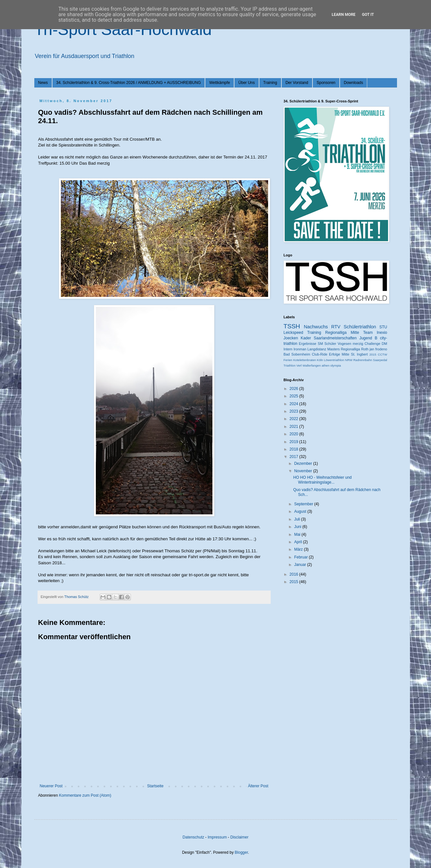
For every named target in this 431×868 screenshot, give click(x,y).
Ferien (288, 360)
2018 (294, 449)
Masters (334, 349)
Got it (368, 15)
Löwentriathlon (334, 360)
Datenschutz (193, 837)
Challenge (373, 344)
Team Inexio (375, 333)
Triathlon (290, 365)
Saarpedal (380, 360)
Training (270, 83)
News (43, 83)
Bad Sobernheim (297, 354)
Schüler (330, 344)
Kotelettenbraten (304, 360)
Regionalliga (350, 349)
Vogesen (345, 344)
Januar (301, 565)
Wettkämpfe (220, 83)
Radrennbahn (363, 360)
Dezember (304, 463)
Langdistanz (317, 349)
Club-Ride (320, 354)
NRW (349, 360)
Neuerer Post (51, 786)
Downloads (353, 83)
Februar (301, 557)
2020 (294, 434)
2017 (294, 457)
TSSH (292, 326)
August (301, 511)
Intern (288, 349)
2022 (294, 419)
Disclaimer (239, 837)
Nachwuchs (316, 327)
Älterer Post (258, 786)
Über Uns (247, 83)
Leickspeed (294, 333)
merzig (358, 344)
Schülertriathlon (360, 327)
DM (385, 344)
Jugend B (369, 338)
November (304, 471)
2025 (294, 396)
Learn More (344, 15)
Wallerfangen (312, 365)
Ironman (300, 349)
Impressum (217, 837)
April (298, 542)
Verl (299, 365)
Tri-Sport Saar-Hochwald (123, 29)
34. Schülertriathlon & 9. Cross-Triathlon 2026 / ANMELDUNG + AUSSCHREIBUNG (129, 83)
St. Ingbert (359, 354)
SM (320, 344)
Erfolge (335, 354)
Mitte (345, 354)
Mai (298, 534)
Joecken (291, 338)
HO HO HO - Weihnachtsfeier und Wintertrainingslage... (322, 480)
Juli (297, 519)
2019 (294, 442)
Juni (298, 527)
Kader (306, 338)
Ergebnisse (308, 344)
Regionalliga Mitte (342, 333)
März (299, 549)
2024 (294, 404)
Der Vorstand (297, 83)
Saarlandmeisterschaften (335, 338)
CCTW (383, 354)
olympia (336, 365)
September (304, 504)
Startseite (155, 786)
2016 (294, 574)
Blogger (241, 852)
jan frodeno (378, 349)
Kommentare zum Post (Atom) (85, 795)
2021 (294, 427)
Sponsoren (326, 83)
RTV (336, 327)
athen (325, 365)
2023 (294, 411)
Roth (365, 349)
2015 (373, 354)
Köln (320, 360)
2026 (294, 389)
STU (383, 327)
